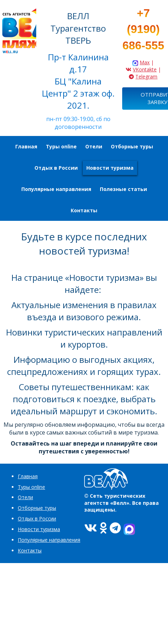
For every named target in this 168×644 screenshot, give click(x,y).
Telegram (146, 77)
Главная (28, 476)
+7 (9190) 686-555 (143, 29)
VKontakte (145, 69)
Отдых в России (37, 519)
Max (145, 62)
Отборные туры (37, 508)
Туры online (31, 487)
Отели (25, 497)
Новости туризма (39, 529)
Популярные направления (49, 540)
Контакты (30, 550)
